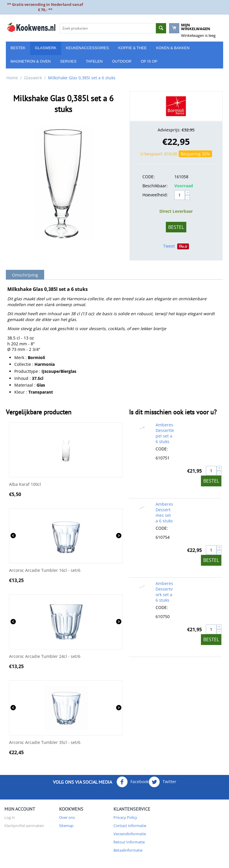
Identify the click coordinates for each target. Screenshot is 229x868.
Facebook (132, 782)
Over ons (67, 817)
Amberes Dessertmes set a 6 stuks (164, 512)
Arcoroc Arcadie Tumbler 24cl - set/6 (45, 657)
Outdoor (122, 61)
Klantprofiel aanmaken (24, 826)
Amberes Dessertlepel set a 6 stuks (165, 433)
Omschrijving (25, 275)
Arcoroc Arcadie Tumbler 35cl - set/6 (45, 743)
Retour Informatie (129, 842)
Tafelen (94, 61)
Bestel (176, 227)
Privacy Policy (125, 817)
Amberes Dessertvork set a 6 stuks (164, 592)
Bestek (18, 48)
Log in (10, 817)
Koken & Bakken (173, 48)
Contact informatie (130, 826)
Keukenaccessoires (87, 48)
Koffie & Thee (132, 48)
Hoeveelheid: (155, 195)
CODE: (149, 177)
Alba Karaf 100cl (25, 484)
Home (12, 78)
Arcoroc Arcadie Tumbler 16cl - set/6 (45, 571)
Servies (68, 61)
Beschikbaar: (155, 186)
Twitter (162, 782)
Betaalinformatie (128, 850)
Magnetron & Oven (31, 61)
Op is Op (149, 61)
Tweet (169, 246)
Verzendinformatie (130, 834)
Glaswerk (46, 48)
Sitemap (66, 826)
